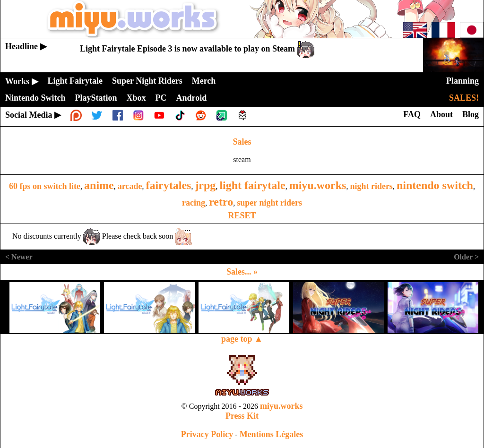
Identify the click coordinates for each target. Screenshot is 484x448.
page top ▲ (242, 339)
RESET (242, 215)
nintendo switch (435, 185)
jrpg (205, 185)
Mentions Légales (272, 434)
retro (221, 202)
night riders (371, 186)
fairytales (168, 185)
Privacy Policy (207, 434)
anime (99, 185)
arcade (130, 186)
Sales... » (242, 272)
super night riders (269, 203)
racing (194, 203)
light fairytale (252, 185)
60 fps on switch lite (45, 186)
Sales (242, 142)
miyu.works (318, 185)
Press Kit (242, 416)
